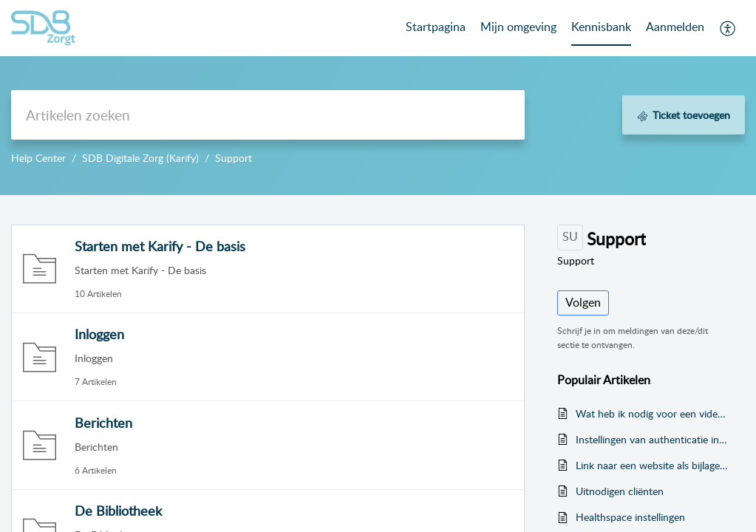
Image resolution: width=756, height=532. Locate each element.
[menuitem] (675, 28)
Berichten (103, 423)
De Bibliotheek (118, 511)
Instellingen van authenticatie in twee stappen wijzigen (653, 439)
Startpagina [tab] (436, 27)
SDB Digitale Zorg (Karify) (140, 158)
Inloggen (99, 334)
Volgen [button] (583, 302)
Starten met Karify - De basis (160, 246)
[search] (268, 115)
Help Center (38, 158)
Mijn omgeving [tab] (518, 27)
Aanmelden (675, 27)
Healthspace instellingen (630, 517)
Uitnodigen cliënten (620, 491)
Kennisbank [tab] (601, 27)
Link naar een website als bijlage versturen (653, 465)
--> (378, 98)
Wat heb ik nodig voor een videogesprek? (653, 413)
